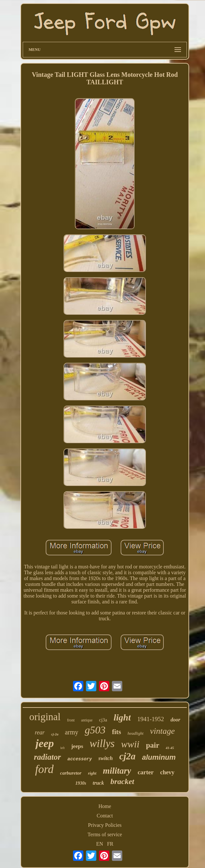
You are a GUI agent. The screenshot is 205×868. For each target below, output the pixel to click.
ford (44, 769)
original (45, 717)
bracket (122, 781)
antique (87, 720)
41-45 (170, 748)
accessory (80, 759)
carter (146, 772)
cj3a (103, 720)
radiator (47, 757)
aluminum (159, 757)
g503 (95, 730)
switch (105, 758)
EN (100, 844)
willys (102, 743)
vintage (162, 731)
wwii (130, 744)
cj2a (127, 756)
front (71, 720)
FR (110, 844)
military (117, 771)
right (92, 773)
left (62, 748)
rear (40, 732)
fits (116, 732)
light (122, 717)
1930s (81, 783)
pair (153, 745)
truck (98, 783)
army (72, 732)
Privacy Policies (105, 825)
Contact (105, 816)
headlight (135, 733)
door (175, 720)
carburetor (71, 773)
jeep (45, 743)
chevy (167, 772)
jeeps (77, 746)
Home (105, 806)
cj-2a (55, 734)
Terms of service (105, 834)
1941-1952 (151, 719)
